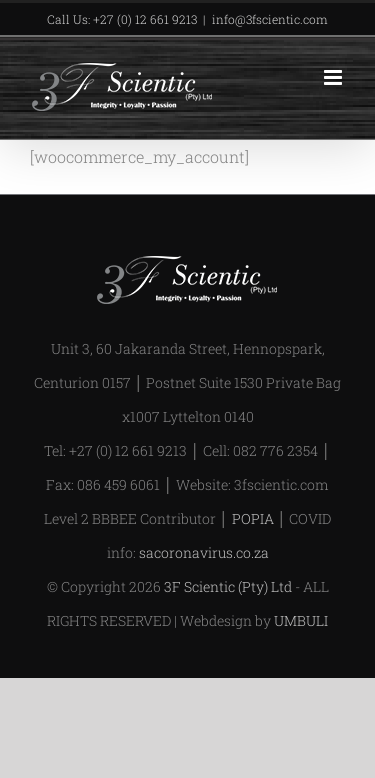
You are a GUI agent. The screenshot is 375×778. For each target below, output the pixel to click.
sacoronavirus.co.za (204, 552)
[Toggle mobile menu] (334, 77)
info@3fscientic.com (270, 19)
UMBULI (301, 620)
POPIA (253, 518)
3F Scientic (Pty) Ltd (228, 586)
